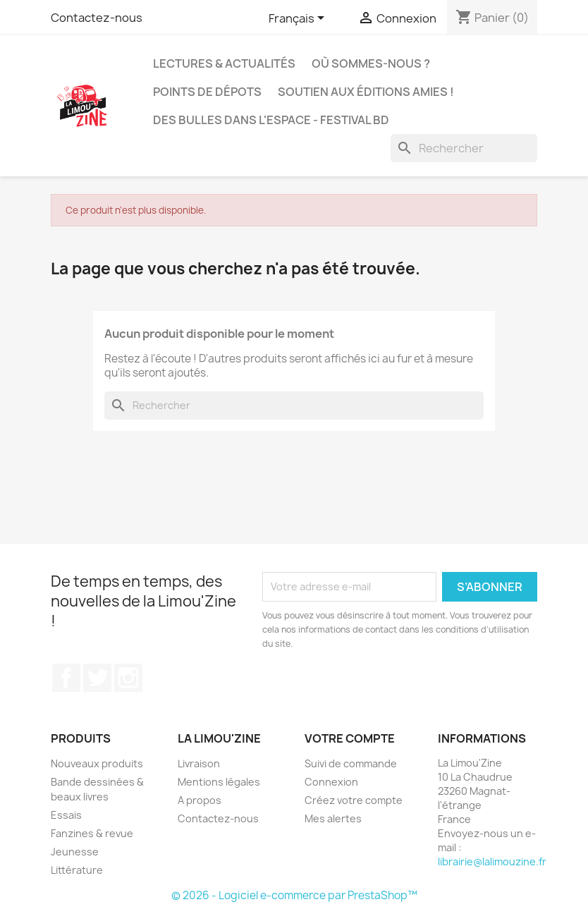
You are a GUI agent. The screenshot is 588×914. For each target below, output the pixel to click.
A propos (200, 800)
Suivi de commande (351, 763)
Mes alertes (333, 818)
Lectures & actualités (224, 63)
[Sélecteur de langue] (299, 19)
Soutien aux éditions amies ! (366, 92)
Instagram (128, 678)
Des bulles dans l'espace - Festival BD (271, 120)
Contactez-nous (97, 18)
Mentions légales (219, 782)
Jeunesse (75, 852)
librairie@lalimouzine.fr (492, 861)
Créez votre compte (354, 800)
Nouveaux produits (97, 763)
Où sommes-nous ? (371, 63)
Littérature (77, 870)
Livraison (199, 763)
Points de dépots (207, 92)
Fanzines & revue (92, 833)
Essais (66, 815)
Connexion (331, 782)
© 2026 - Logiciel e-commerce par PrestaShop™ (294, 895)
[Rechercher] (464, 148)
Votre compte (350, 738)
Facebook (66, 678)
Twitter (97, 678)
